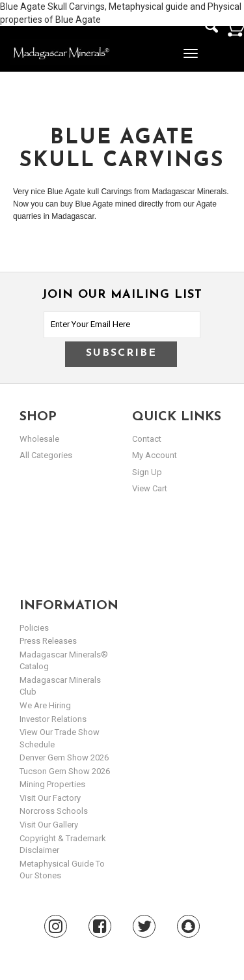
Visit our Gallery (49, 825)
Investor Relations (53, 719)
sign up (147, 472)
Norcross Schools (54, 811)
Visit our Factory (50, 798)
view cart (150, 488)
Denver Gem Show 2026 (64, 757)
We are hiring (45, 705)
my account (155, 455)
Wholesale (39, 439)
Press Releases (48, 641)
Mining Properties (52, 784)
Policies (34, 628)
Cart (234, 27)
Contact (147, 439)
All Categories (46, 455)
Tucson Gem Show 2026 (65, 771)
